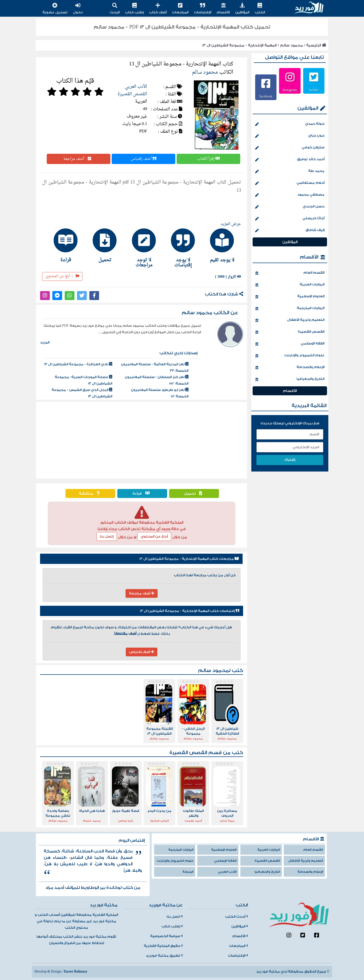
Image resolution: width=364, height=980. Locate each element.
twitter (314, 90)
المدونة (188, 872)
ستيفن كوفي (290, 148)
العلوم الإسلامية (290, 297)
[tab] (220, 245)
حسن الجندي (290, 207)
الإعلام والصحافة (290, 368)
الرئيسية (316, 45)
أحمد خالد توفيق (290, 160)
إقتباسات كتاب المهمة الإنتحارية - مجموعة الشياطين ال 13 (190, 611)
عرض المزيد (231, 224)
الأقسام (223, 9)
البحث (115, 9)
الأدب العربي (136, 87)
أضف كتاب (158, 9)
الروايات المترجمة (290, 309)
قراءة (142, 493)
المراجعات (180, 9)
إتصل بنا (107, 536)
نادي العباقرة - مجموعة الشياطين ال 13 (78, 364)
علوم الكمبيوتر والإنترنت (290, 356)
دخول (78, 9)
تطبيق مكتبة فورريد (164, 956)
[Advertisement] (142, 440)
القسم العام (290, 273)
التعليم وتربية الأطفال (290, 320)
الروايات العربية (290, 285)
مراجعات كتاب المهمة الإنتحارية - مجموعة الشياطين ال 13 (189, 559)
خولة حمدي (290, 124)
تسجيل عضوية (55, 9)
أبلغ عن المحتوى (62, 276)
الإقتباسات (203, 9)
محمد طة (290, 171)
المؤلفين (242, 9)
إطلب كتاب (134, 9)
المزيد (45, 342)
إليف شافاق (290, 230)
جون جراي (290, 136)
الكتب (260, 9)
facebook (266, 96)
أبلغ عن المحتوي (154, 536)
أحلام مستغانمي (290, 183)
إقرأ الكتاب (208, 159)
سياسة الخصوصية (166, 936)
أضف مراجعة (79, 159)
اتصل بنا (175, 917)
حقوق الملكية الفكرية (163, 946)
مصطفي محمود (290, 195)
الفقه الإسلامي (290, 344)
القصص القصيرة (132, 94)
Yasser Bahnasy (75, 972)
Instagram (290, 90)
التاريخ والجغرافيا (290, 379)
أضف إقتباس (143, 159)
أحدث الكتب (237, 917)
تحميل (194, 493)
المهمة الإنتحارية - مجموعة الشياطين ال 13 (239, 45)
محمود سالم (291, 45)
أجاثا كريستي (290, 219)
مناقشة (90, 493)
